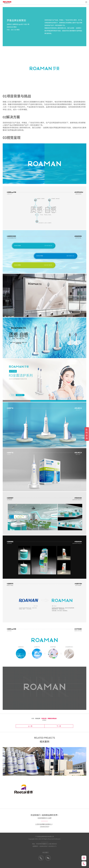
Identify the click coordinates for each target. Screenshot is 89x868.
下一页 (52, 726)
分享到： (45, 720)
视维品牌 (38, 718)
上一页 (37, 726)
